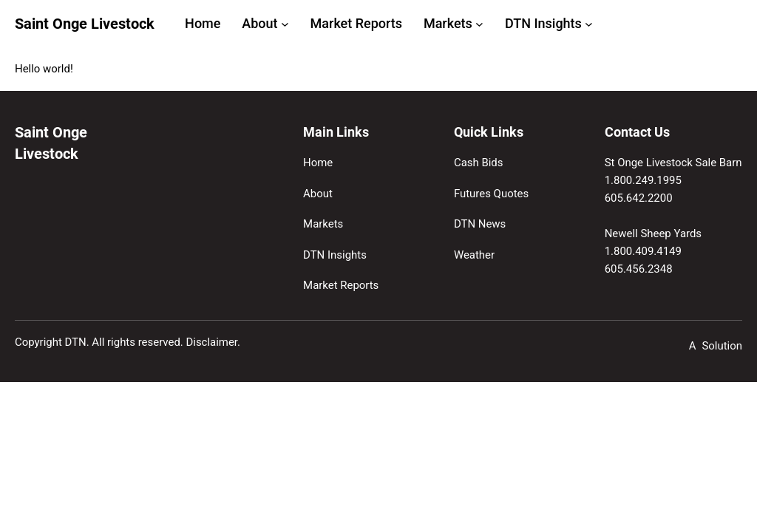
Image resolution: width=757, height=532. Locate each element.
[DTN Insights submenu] (589, 24)
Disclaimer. (213, 342)
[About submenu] (285, 24)
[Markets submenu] (479, 24)
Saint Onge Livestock (85, 24)
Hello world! (44, 69)
